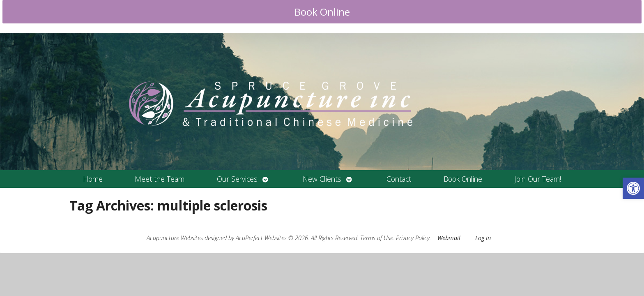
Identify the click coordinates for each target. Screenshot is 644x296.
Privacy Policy (413, 238)
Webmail (449, 238)
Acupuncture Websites (175, 238)
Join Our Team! (538, 179)
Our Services (237, 179)
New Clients (322, 179)
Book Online (322, 12)
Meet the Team (160, 179)
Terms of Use (377, 238)
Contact (399, 179)
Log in (483, 238)
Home (93, 179)
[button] (633, 188)
